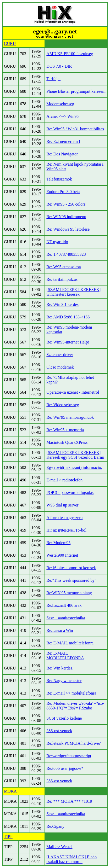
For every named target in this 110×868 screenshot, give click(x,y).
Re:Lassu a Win (60, 630)
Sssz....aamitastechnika (66, 618)
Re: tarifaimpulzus (62, 279)
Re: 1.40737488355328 (66, 254)
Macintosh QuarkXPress (67, 442)
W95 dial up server (62, 505)
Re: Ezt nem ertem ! (63, 141)
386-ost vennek (59, 731)
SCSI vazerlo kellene (64, 718)
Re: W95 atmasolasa (64, 267)
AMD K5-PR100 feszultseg (70, 54)
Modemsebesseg (60, 104)
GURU (10, 43)
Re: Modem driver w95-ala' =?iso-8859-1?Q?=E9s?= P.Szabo (75, 706)
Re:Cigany (55, 826)
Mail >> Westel (59, 847)
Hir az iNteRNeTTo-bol (66, 530)
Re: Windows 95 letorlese (68, 229)
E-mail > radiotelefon (64, 480)
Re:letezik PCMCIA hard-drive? (73, 743)
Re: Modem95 (58, 543)
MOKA (10, 791)
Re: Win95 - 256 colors (66, 204)
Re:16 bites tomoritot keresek (71, 568)
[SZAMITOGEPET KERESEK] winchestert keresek (73, 292)
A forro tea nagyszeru (64, 518)
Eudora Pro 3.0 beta (63, 192)
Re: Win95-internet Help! (68, 342)
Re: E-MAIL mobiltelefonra (70, 643)
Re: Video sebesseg (63, 405)
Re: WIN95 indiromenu (66, 217)
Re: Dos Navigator (62, 154)
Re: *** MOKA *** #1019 (69, 801)
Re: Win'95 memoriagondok (70, 417)
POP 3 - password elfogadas (70, 493)
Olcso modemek (60, 367)
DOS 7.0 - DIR (59, 66)
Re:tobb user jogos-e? (65, 768)
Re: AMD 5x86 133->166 (68, 317)
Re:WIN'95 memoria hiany (69, 593)
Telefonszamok (59, 179)
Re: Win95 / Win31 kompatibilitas (75, 129)
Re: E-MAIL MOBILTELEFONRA (65, 656)
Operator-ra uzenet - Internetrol (73, 392)
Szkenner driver (60, 355)
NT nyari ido (57, 242)
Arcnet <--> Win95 (62, 116)
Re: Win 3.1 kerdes (62, 304)
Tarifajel (53, 79)
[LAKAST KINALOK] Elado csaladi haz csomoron (71, 859)
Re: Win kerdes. (60, 668)
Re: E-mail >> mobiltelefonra (71, 693)
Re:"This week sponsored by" (71, 580)
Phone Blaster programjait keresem (76, 91)
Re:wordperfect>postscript (69, 756)
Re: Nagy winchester (64, 681)
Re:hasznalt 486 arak (64, 605)
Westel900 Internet (62, 555)
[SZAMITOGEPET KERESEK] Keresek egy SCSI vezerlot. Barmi (75, 455)
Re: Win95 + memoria (65, 430)
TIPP (8, 837)
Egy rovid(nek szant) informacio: (74, 467)
